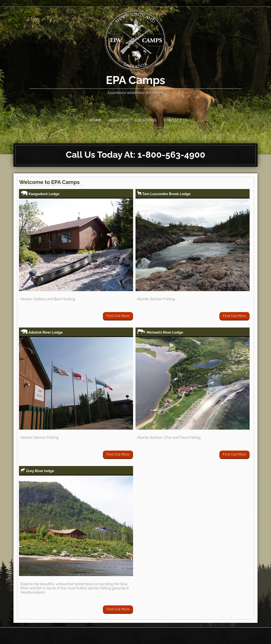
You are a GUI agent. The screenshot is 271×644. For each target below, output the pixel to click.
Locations (146, 120)
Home (96, 120)
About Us (118, 120)
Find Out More (118, 316)
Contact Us (176, 120)
